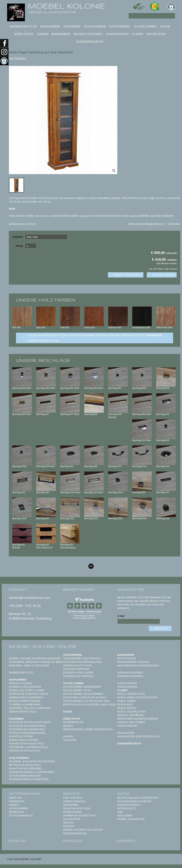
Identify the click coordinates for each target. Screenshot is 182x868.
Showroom (17, 801)
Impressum (16, 812)
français (73, 841)
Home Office (24, 34)
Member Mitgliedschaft (80, 816)
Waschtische (126, 658)
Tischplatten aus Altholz (27, 744)
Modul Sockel (127, 708)
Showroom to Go (23, 27)
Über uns (15, 798)
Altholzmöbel (19, 808)
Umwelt (14, 805)
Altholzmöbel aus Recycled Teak (86, 701)
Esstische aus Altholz (25, 751)
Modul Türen (126, 701)
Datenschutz (126, 808)
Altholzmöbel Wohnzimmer (82, 687)
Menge (19, 246)
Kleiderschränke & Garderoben (31, 772)
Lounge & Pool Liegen (78, 673)
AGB (120, 812)
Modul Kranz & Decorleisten (137, 697)
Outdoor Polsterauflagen (82, 662)
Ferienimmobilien (75, 833)
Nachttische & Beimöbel (26, 769)
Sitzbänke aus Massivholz (27, 729)
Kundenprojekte (90, 42)
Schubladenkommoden (25, 776)
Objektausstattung (77, 808)
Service (69, 823)
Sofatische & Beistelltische (28, 694)
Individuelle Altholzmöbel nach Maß (89, 705)
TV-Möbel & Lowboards (25, 705)
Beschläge (125, 705)
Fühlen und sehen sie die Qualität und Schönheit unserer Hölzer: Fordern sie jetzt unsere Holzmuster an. (94, 338)
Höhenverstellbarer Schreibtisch (88, 729)
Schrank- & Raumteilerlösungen (32, 761)
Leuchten (70, 740)
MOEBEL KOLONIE (66, 6)
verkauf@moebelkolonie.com (30, 598)
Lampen (42, 34)
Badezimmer (61, 34)
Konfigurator (117, 34)
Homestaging (72, 812)
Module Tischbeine (130, 715)
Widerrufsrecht (129, 805)
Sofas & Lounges (21, 683)
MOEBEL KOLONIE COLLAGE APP (83, 830)
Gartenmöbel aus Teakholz (82, 658)
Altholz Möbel (145, 27)
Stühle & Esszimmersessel (28, 733)
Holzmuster (156, 34)
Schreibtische (73, 722)
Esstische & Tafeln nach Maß (30, 722)
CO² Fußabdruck (21, 816)
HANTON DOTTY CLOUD (78, 665)
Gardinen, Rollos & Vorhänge (30, 708)
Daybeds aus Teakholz (79, 676)
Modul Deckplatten (131, 694)
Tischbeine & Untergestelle (29, 747)
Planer (138, 34)
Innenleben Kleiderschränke (138, 719)
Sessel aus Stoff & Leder (27, 690)
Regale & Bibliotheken (25, 701)
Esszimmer (72, 27)
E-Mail (121, 616)
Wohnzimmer (50, 27)
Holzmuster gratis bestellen (138, 736)
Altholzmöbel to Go (77, 690)
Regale (68, 726)
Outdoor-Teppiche (76, 669)
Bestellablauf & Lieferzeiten (138, 798)
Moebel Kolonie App (131, 819)
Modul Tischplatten (131, 712)
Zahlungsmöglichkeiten (134, 801)
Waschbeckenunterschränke (138, 665)
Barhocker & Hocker (24, 740)
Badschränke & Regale (133, 662)
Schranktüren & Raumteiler (29, 779)
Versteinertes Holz (23, 712)
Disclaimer (125, 816)
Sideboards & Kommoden (26, 697)
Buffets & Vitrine (21, 736)
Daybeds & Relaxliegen (25, 687)
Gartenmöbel (120, 27)
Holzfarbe (18, 237)
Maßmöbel (71, 805)
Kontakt (69, 826)
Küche (165, 27)
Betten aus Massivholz (25, 765)
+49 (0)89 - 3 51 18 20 (25, 606)
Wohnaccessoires (88, 34)
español (127, 841)
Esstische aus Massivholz (27, 726)
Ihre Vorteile (73, 798)
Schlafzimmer (95, 27)
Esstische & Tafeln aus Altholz (85, 697)
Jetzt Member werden (166, 264)
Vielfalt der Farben (131, 722)
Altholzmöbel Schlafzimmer (83, 694)
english (17, 841)
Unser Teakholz (74, 801)
